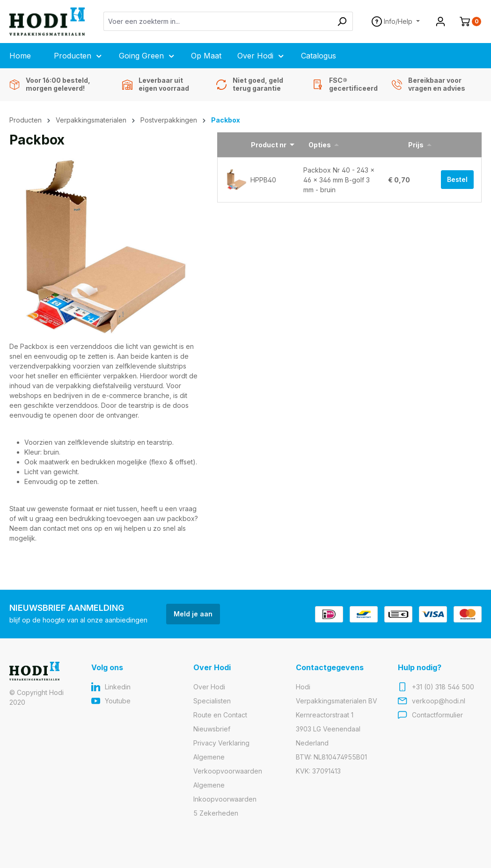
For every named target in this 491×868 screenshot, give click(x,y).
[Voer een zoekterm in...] (218, 21)
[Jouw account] (440, 22)
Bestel (457, 179)
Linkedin (118, 687)
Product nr (269, 145)
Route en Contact (220, 715)
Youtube (118, 701)
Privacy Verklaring (221, 743)
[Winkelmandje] (467, 22)
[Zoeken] (342, 21)
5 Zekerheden (216, 813)
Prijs (416, 145)
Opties (320, 145)
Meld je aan (193, 614)
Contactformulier (437, 715)
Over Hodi (209, 687)
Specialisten (212, 701)
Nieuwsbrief (212, 729)
